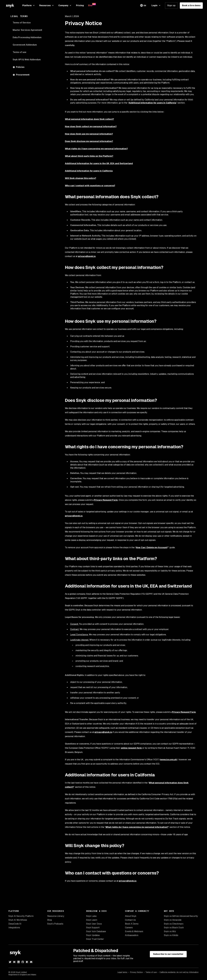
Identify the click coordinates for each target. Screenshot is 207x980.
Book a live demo (191, 5)
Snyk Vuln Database (96, 931)
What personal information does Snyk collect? (89, 119)
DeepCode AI (15, 924)
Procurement (23, 75)
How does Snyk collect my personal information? (91, 127)
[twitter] (10, 962)
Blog (50, 920)
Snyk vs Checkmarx (174, 924)
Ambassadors (132, 935)
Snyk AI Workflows (18, 920)
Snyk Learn (92, 920)
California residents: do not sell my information (179, 972)
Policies (20, 67)
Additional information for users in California (89, 171)
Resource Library (56, 916)
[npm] (27, 962)
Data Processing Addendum (27, 37)
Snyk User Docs (94, 924)
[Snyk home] (10, 5)
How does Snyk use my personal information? (89, 134)
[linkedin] (18, 962)
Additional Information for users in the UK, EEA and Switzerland (99, 163)
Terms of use (19, 52)
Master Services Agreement (27, 30)
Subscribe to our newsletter (168, 954)
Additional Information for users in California (152, 103)
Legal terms (122, 972)
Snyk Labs (91, 916)
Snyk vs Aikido (171, 935)
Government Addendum (25, 45)
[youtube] (14, 962)
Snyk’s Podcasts (55, 924)
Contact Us (130, 920)
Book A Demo (132, 924)
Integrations (14, 928)
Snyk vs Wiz (170, 931)
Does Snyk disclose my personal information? (89, 141)
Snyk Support (93, 928)
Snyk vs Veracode (173, 920)
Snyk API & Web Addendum (27, 60)
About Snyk (131, 916)
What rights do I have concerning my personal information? (96, 149)
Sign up (171, 5)
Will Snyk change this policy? (81, 178)
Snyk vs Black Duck (174, 928)
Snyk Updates (93, 935)
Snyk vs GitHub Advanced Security (181, 916)
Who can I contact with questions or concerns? (90, 186)
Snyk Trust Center (95, 939)
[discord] (31, 962)
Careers (129, 928)
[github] (23, 962)
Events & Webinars (134, 931)
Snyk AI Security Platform (21, 916)
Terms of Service (22, 23)
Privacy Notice (136, 972)
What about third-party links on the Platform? (89, 156)
